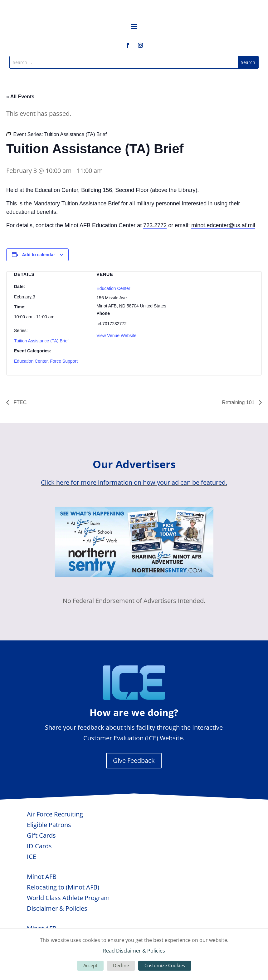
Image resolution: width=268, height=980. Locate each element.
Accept (90, 965)
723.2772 (155, 225)
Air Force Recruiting (55, 814)
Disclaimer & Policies (57, 908)
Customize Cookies (165, 965)
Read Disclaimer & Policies (134, 951)
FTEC (19, 402)
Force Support (64, 361)
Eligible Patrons (49, 825)
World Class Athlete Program (68, 898)
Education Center (31, 361)
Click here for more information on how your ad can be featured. (134, 482)
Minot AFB (42, 877)
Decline (121, 965)
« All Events (20, 97)
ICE (32, 857)
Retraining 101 (239, 402)
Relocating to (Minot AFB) (63, 887)
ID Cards (39, 846)
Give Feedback (134, 760)
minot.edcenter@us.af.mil (223, 225)
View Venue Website (116, 336)
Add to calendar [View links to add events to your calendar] (39, 255)
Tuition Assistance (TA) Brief (41, 341)
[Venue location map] (217, 304)
